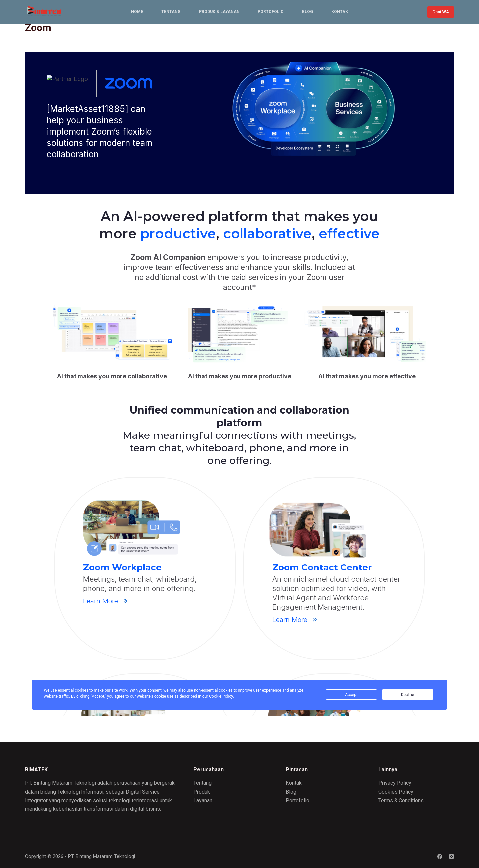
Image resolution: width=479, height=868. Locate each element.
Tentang (171, 12)
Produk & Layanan (219, 12)
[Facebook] (440, 857)
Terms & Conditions (401, 800)
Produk (202, 792)
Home (137, 12)
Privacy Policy (395, 783)
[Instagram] (452, 857)
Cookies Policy (396, 792)
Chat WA (441, 12)
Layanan (203, 800)
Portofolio (271, 12)
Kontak (340, 12)
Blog (308, 12)
